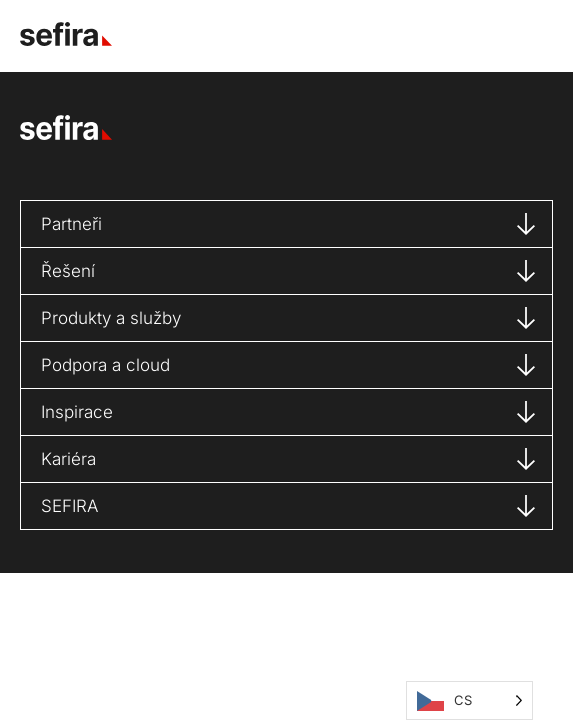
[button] (527, 34)
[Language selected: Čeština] (469, 700)
